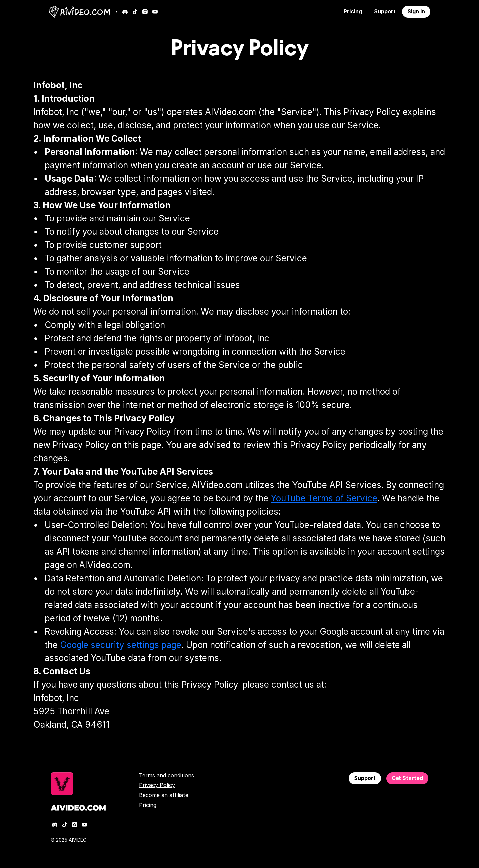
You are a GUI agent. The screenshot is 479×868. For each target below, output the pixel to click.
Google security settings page (121, 645)
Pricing (148, 805)
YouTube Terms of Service (324, 498)
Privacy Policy (157, 785)
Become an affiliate (164, 795)
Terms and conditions (166, 775)
